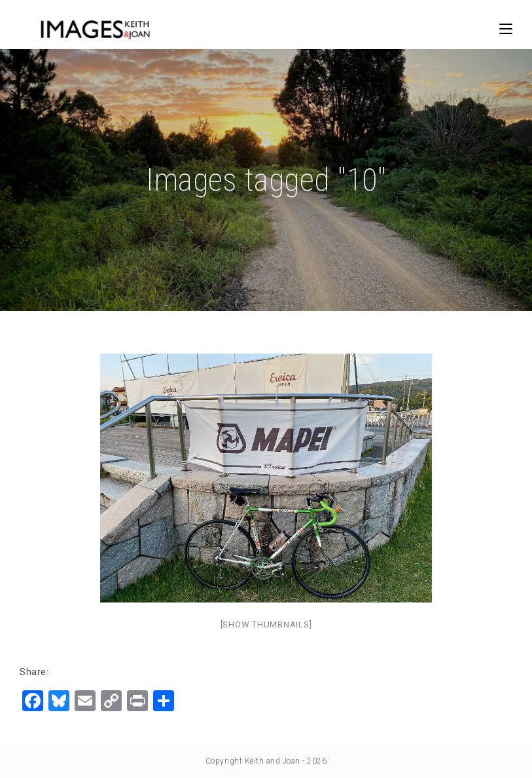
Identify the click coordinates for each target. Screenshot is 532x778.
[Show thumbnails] (266, 624)
